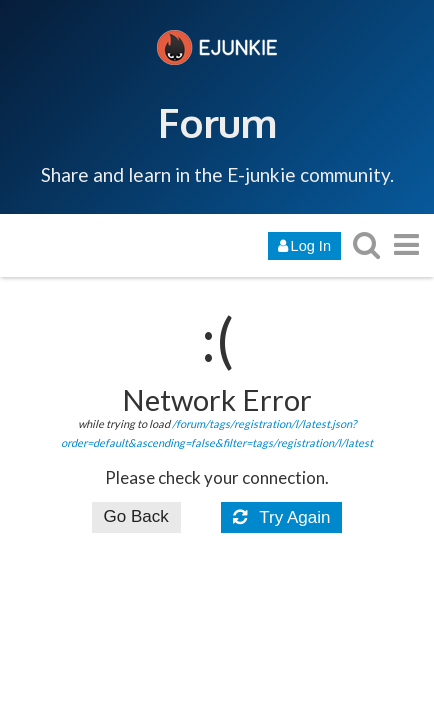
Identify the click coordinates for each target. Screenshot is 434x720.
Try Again (282, 517)
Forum (217, 122)
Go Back (136, 516)
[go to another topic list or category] (406, 244)
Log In (304, 246)
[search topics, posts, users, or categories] (366, 244)
